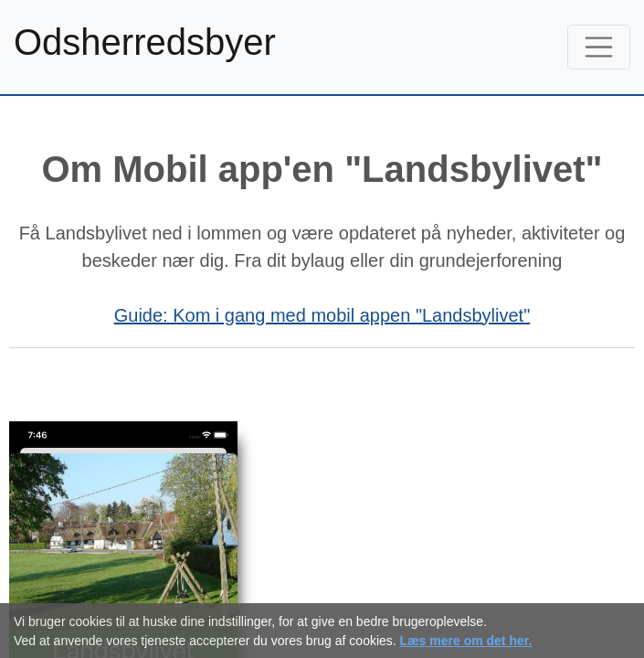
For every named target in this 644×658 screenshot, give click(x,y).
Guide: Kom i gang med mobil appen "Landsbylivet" (322, 315)
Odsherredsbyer (145, 42)
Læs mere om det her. (466, 641)
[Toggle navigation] (599, 48)
